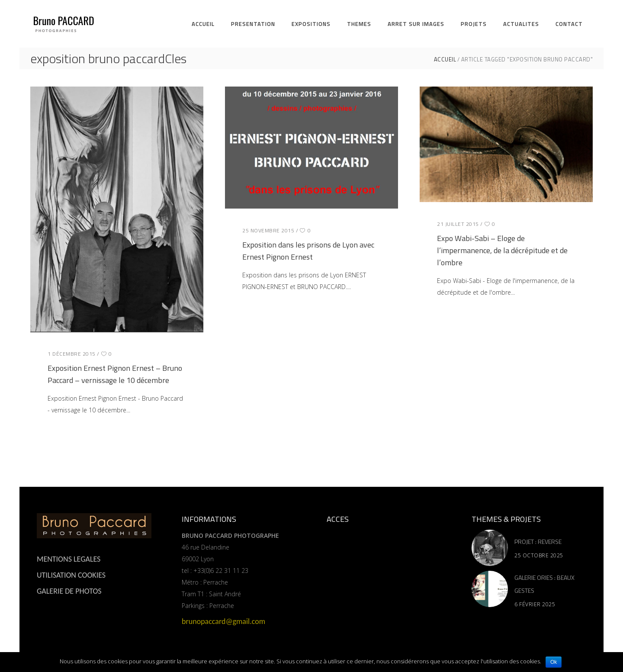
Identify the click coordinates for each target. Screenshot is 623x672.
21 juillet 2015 (458, 224)
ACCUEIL (445, 59)
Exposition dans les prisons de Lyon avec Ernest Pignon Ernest (308, 251)
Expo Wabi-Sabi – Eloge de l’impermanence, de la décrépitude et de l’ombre (502, 250)
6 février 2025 (535, 604)
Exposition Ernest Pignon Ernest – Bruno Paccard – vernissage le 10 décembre (115, 374)
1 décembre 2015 (72, 354)
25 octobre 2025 (539, 555)
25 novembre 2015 (268, 230)
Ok (554, 662)
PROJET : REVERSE (538, 542)
